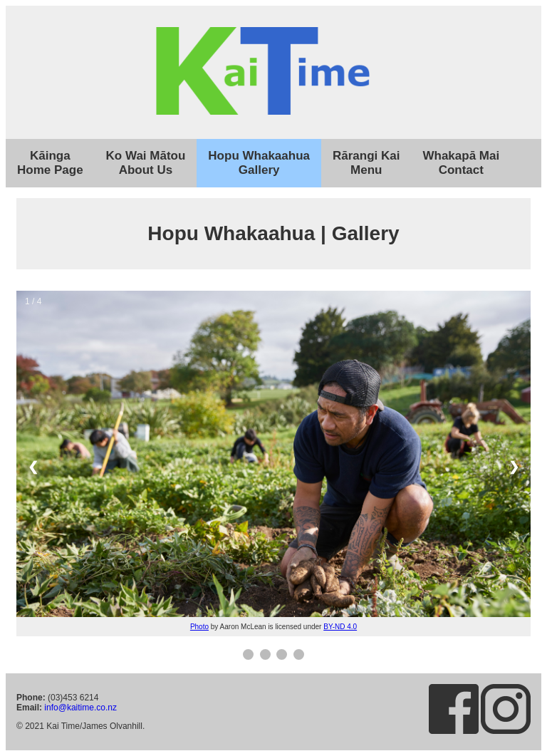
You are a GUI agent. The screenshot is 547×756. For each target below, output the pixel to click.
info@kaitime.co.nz (80, 708)
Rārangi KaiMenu (366, 163)
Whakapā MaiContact (461, 163)
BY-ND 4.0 (340, 627)
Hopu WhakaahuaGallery (259, 163)
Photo (199, 627)
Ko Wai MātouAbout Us (146, 163)
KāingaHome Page (50, 163)
